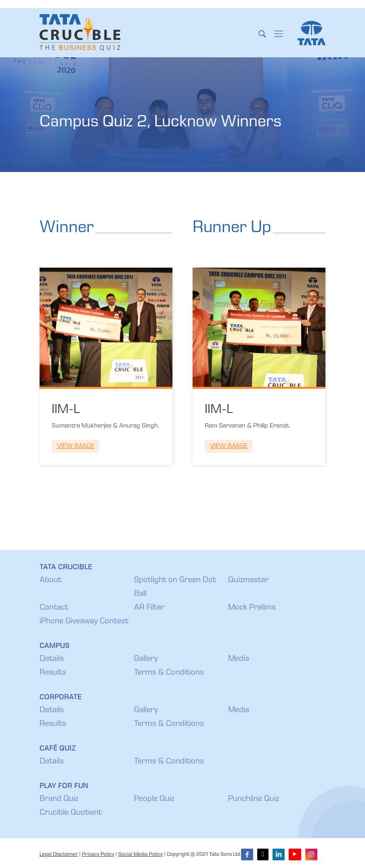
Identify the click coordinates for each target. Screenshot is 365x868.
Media (239, 659)
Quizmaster (249, 581)
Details (52, 659)
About (50, 581)
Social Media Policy (141, 855)
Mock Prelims (252, 608)
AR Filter (149, 608)
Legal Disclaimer (59, 855)
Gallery (146, 659)
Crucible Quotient (71, 813)
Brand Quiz (59, 799)
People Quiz (154, 799)
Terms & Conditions (169, 673)
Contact (54, 608)
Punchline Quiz (254, 799)
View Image (76, 447)
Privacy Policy (98, 855)
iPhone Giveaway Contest (84, 622)
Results (53, 673)
